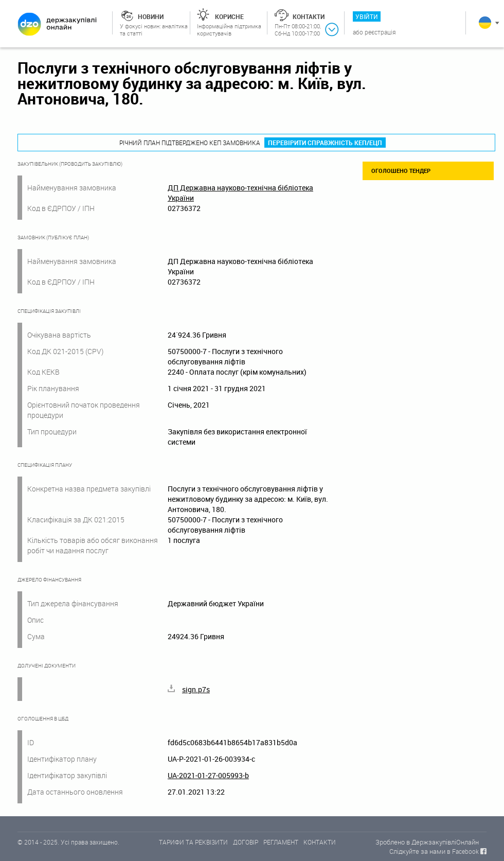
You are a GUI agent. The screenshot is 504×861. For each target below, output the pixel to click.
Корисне (229, 16)
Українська (485, 23)
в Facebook (463, 851)
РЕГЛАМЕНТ (281, 842)
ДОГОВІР (246, 842)
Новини (151, 16)
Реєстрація (380, 32)
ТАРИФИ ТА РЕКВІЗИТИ (193, 842)
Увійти (367, 16)
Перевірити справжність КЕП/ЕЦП (325, 143)
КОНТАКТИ (320, 842)
